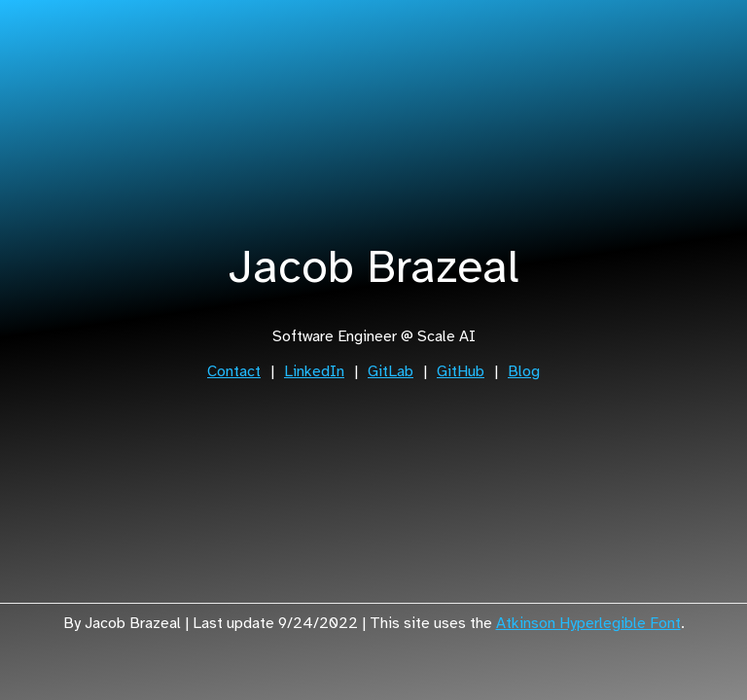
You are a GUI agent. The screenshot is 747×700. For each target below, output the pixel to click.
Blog (524, 371)
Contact (234, 371)
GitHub (461, 371)
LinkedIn (314, 371)
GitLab (391, 371)
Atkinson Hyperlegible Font (588, 623)
